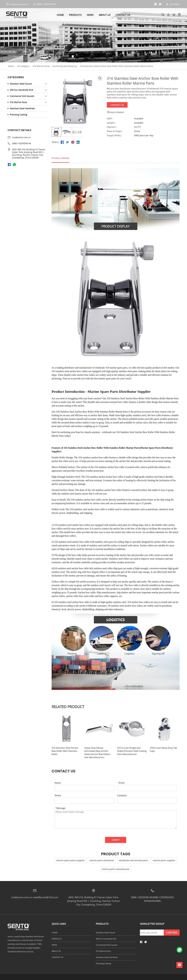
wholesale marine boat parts (133, 860)
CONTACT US (123, 15)
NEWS (90, 15)
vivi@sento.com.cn (17, 4)
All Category (23, 66)
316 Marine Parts (41, 66)
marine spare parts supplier (70, 860)
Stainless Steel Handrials (22, 108)
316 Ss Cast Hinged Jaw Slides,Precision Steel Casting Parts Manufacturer (132, 751)
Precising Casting (18, 115)
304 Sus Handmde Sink (21, 90)
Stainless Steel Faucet (21, 84)
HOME (60, 15)
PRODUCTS (75, 15)
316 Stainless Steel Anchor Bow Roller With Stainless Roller (65, 751)
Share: (55, 142)
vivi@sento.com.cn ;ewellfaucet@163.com (35, 897)
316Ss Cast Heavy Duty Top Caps (163, 749)
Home (11, 66)
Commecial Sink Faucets (22, 96)
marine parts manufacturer (116, 869)
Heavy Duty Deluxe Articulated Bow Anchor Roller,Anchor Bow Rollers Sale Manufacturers (97, 753)
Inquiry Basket (115, 112)
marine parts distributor (102, 860)
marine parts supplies (164, 860)
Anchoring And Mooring (65, 66)
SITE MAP (173, 4)
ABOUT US (105, 15)
